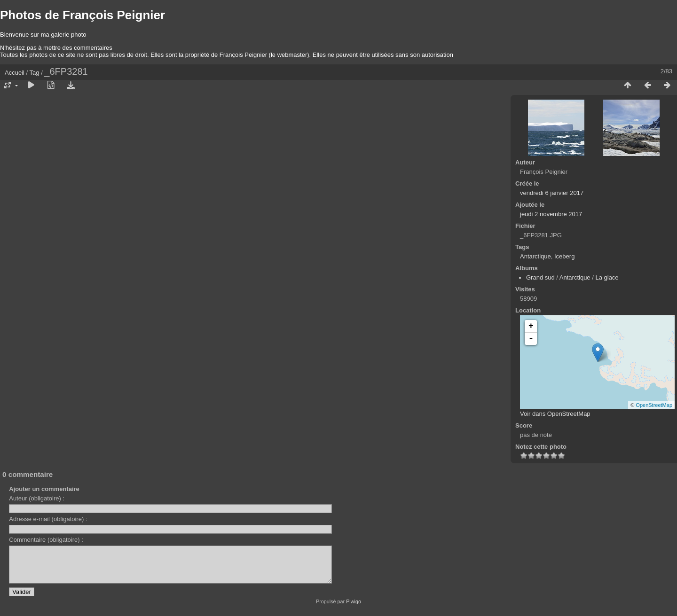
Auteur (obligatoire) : (37, 498)
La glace (607, 277)
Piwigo (354, 608)
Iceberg (564, 256)
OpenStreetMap (654, 405)
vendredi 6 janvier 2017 (552, 193)
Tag (35, 73)
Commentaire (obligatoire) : (46, 540)
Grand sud (540, 277)
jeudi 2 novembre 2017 (551, 214)
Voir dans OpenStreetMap (555, 414)
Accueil (15, 73)
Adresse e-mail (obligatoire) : (48, 519)
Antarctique (535, 256)
